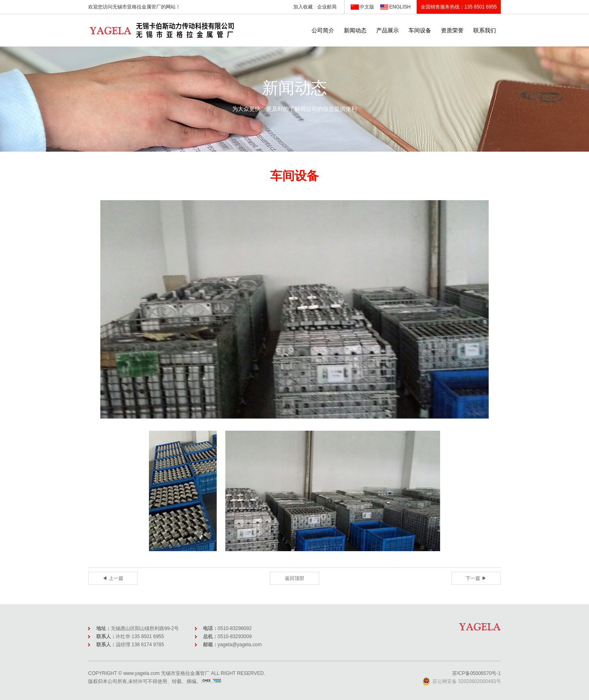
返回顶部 (294, 578)
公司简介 (323, 30)
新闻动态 (355, 30)
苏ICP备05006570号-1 (477, 673)
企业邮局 (327, 7)
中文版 (367, 7)
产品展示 (388, 30)
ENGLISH (400, 7)
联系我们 (485, 30)
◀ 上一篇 (113, 578)
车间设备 (420, 30)
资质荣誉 (452, 30)
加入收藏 (303, 7)
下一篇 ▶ (476, 578)
